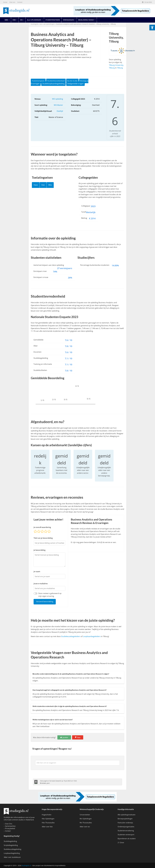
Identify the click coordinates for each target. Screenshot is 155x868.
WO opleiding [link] (58, 99)
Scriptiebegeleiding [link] (11, 845)
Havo (36, 185)
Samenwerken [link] (10, 826)
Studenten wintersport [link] (126, 835)
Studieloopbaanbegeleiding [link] (53, 84)
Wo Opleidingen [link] (86, 819)
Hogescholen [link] (47, 815)
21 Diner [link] (121, 842)
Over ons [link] (12, 2)
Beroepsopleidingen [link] (125, 819)
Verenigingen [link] (68, 20)
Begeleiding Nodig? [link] (86, 20)
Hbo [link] (14, 20)
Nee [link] (79, 737)
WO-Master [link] (58, 105)
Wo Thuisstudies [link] (86, 823)
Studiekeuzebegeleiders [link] (71, 636)
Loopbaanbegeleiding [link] (12, 853)
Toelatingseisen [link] (38, 81)
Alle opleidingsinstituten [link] (127, 815)
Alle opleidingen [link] (34, 20)
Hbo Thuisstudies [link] (48, 823)
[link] (152, 28)
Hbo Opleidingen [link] (48, 819)
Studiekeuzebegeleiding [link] (12, 849)
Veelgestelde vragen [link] (75, 84)
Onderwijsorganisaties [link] (126, 827)
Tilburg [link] (120, 68)
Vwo (43, 185)
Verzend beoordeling (45, 602)
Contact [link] (20, 2)
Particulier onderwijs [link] (125, 823)
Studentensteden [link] (53, 20)
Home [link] (5, 2)
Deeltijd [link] (60, 111)
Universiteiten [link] (85, 815)
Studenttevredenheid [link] (56, 81)
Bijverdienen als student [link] (127, 839)
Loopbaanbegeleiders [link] (92, 636)
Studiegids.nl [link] (26, 865)
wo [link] (41, 24)
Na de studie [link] (72, 81)
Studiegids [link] (35, 24)
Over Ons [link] (9, 824)
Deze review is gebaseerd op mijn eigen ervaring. (50, 595)
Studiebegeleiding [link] (10, 841)
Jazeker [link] (65, 737)
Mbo (50, 185)
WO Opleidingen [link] (49, 24)
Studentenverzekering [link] (126, 831)
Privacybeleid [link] (10, 828)
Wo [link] (21, 20)
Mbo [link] (6, 20)
